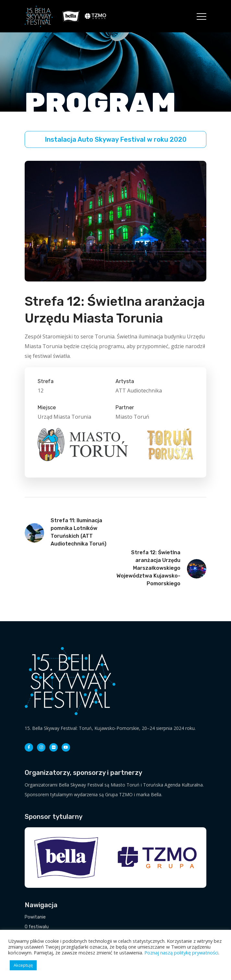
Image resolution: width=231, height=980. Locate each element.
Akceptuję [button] (23, 965)
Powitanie (35, 917)
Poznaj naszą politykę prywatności (181, 952)
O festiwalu (37, 927)
